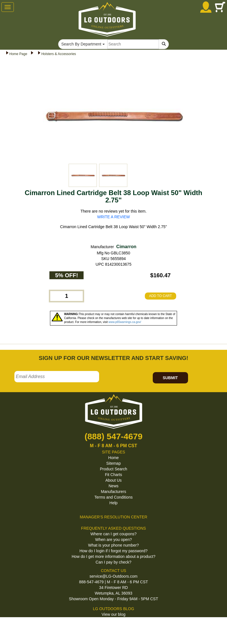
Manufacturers (113, 492)
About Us (114, 480)
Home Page (18, 54)
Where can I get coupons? (113, 534)
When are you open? (114, 540)
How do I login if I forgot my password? (113, 551)
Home (113, 458)
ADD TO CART (161, 296)
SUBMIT (170, 378)
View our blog (114, 614)
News (113, 486)
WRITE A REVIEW (114, 217)
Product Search (114, 469)
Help (114, 503)
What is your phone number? (114, 545)
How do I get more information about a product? (114, 556)
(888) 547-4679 (113, 436)
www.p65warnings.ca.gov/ (125, 322)
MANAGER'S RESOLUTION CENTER (113, 517)
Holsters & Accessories (59, 54)
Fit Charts (114, 475)
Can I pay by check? (114, 562)
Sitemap (113, 463)
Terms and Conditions (113, 497)
